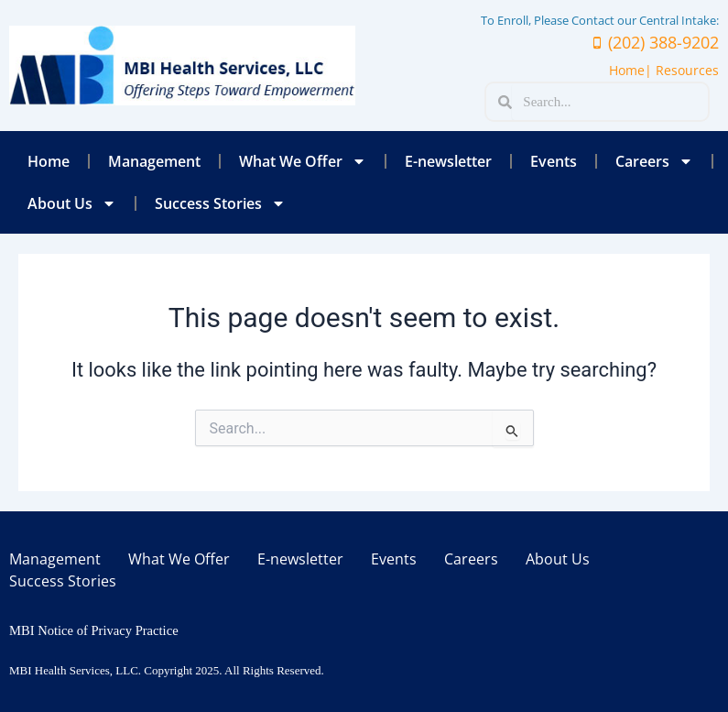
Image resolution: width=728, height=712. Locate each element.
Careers (654, 161)
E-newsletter (448, 161)
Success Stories (220, 203)
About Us (72, 203)
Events (554, 161)
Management (154, 161)
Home (49, 161)
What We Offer (303, 161)
